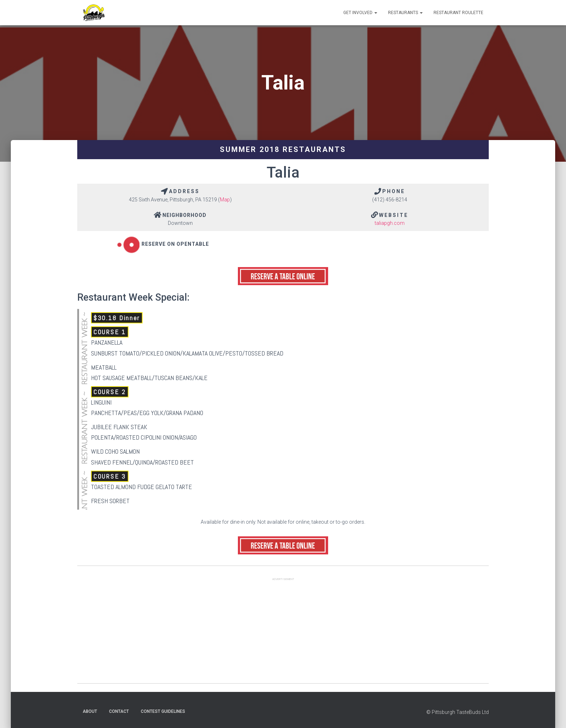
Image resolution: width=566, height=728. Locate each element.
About (90, 711)
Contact (119, 711)
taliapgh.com (390, 223)
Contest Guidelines (163, 711)
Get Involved (360, 13)
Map (225, 200)
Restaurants (405, 13)
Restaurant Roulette (458, 13)
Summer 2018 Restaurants (283, 149)
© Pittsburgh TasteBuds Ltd (458, 712)
